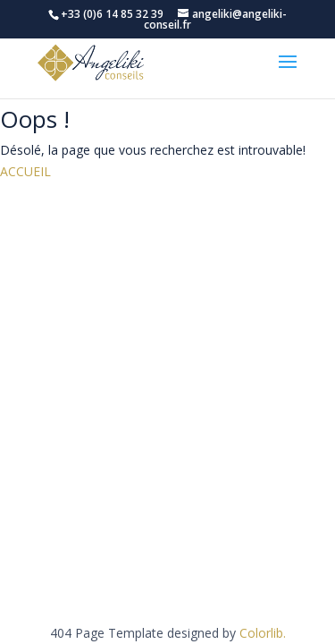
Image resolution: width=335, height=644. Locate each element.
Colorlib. (263, 633)
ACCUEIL (25, 171)
